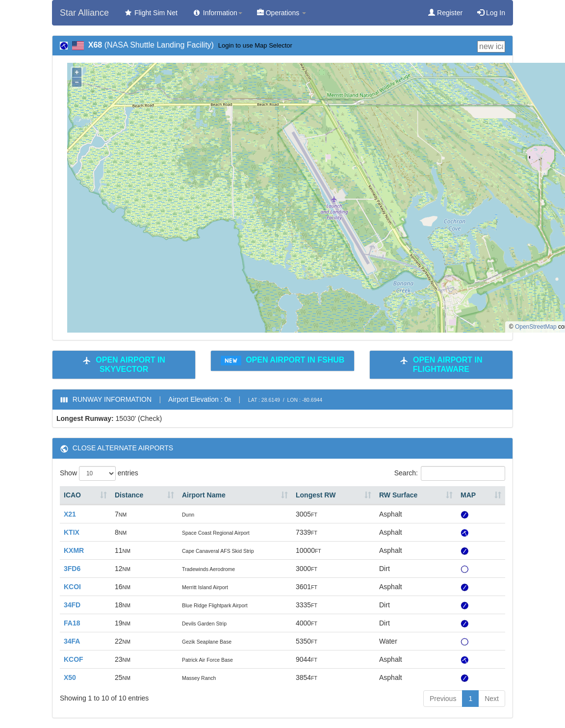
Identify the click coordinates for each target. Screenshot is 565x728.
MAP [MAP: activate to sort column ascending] (468, 495)
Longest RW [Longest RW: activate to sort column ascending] (316, 495)
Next (492, 699)
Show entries (99, 473)
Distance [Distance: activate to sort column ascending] (129, 495)
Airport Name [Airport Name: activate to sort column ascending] (204, 495)
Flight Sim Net (151, 13)
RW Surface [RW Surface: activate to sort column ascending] (398, 495)
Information (217, 13)
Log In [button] (491, 13)
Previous (443, 699)
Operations (282, 13)
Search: (450, 473)
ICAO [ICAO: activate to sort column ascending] (72, 495)
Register (445, 13)
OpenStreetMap (536, 327)
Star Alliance (84, 13)
